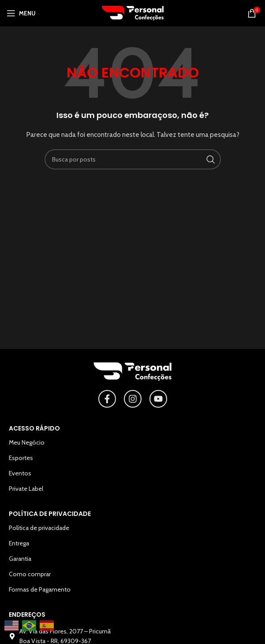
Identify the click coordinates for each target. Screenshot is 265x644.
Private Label (26, 489)
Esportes (21, 458)
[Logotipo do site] (133, 12)
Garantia (20, 559)
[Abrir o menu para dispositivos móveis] (21, 13)
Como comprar (30, 574)
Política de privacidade (39, 528)
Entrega (19, 543)
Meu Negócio (27, 442)
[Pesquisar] (133, 159)
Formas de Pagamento (40, 589)
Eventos (20, 473)
